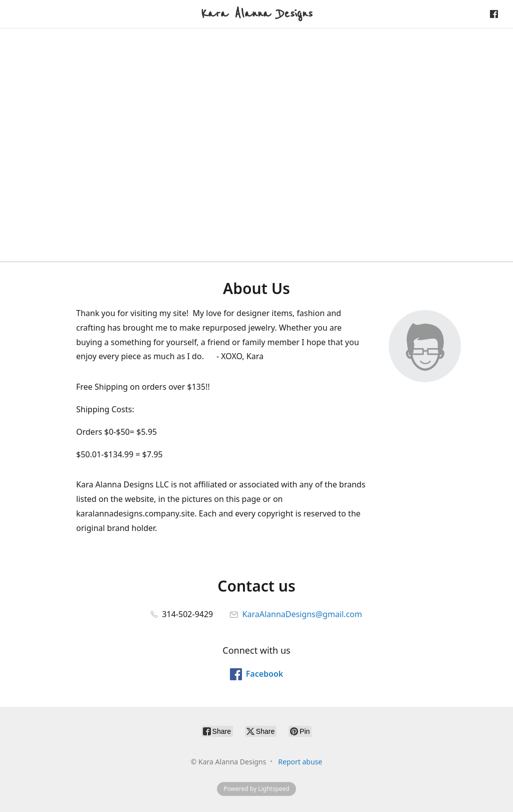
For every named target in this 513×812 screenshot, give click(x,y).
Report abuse (300, 762)
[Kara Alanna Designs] (257, 14)
